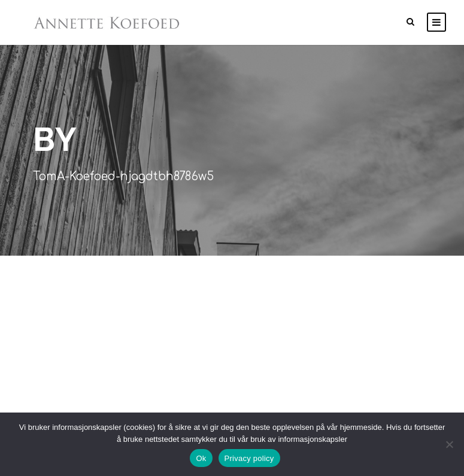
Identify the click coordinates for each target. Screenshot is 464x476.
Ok (201, 458)
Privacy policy (249, 458)
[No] (449, 444)
